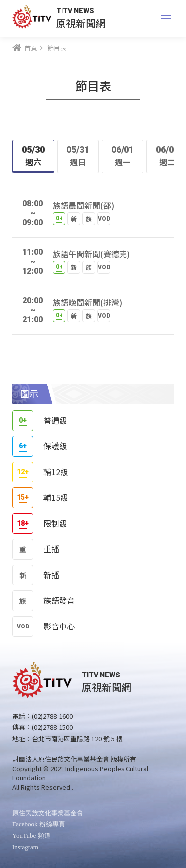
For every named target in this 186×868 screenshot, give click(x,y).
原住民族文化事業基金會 (48, 813)
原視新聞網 (81, 23)
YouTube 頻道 (31, 836)
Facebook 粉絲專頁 (39, 824)
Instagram (25, 847)
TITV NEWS (75, 11)
